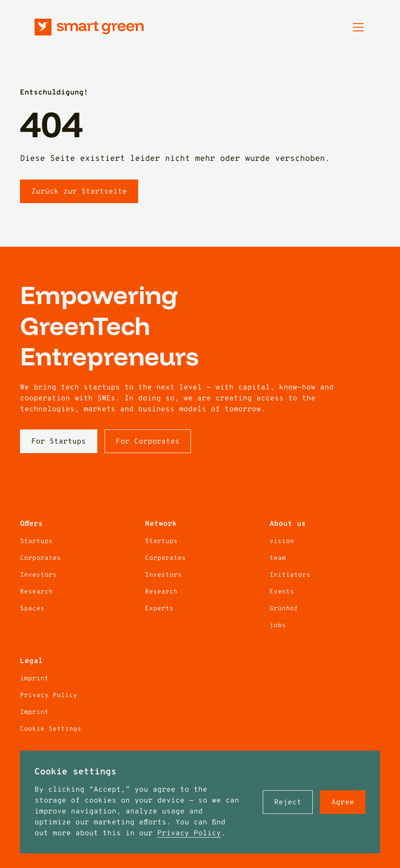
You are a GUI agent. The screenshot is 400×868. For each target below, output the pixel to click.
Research (36, 592)
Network (161, 524)
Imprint (34, 712)
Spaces (32, 609)
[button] (288, 802)
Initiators (290, 575)
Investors (38, 575)
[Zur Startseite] (89, 27)
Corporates (40, 558)
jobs (278, 626)
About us (288, 524)
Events (282, 592)
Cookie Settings (51, 729)
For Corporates (148, 442)
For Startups (59, 442)
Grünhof (284, 609)
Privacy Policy (189, 833)
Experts (159, 609)
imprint (34, 679)
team (278, 558)
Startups (36, 541)
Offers (31, 524)
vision (282, 541)
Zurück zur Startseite (79, 192)
